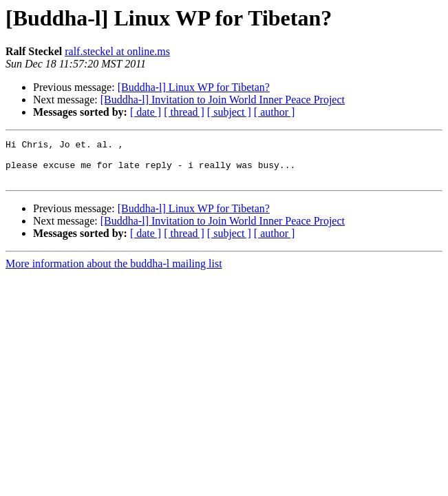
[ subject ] (229, 112)
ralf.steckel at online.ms (117, 51)
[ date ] (146, 112)
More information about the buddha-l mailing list (114, 272)
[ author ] (275, 112)
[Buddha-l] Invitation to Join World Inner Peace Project (223, 100)
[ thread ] (184, 112)
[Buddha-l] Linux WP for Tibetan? (194, 87)
